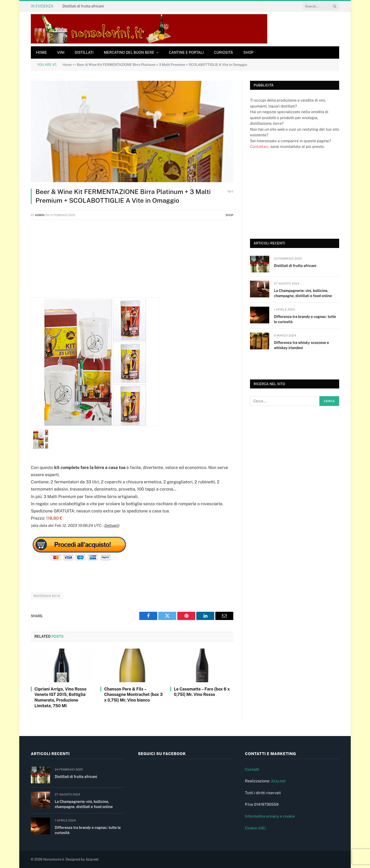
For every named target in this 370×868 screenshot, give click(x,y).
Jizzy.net (278, 781)
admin (40, 215)
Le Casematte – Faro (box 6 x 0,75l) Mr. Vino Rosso (202, 692)
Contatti (252, 769)
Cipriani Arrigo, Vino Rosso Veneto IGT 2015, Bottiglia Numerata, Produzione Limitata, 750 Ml (60, 697)
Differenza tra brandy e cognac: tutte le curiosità (305, 319)
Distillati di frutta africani (83, 6)
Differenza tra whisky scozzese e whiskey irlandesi (301, 345)
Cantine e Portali (186, 52)
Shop (248, 52)
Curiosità (224, 52)
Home (41, 52)
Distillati (84, 52)
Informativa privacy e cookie (270, 816)
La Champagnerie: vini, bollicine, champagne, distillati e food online (303, 293)
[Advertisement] (132, 261)
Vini (61, 52)
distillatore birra (47, 596)
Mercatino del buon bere (129, 52)
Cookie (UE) (255, 828)
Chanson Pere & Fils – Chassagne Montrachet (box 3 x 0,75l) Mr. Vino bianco (133, 695)
